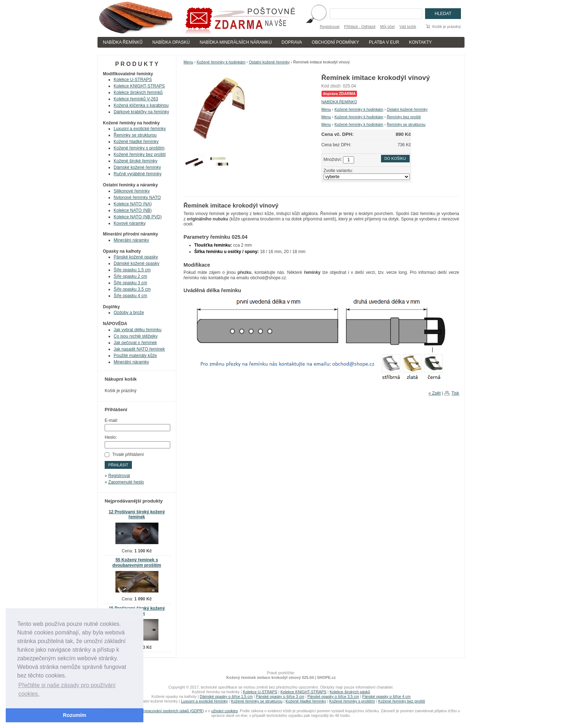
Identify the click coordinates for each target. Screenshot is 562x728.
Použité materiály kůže (135, 356)
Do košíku (395, 158)
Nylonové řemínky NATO (137, 198)
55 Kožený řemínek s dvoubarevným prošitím (137, 563)
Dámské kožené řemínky (137, 167)
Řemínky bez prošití (404, 117)
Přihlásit (118, 465)
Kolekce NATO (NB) (133, 210)
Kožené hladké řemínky (136, 142)
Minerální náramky (131, 240)
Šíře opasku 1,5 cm (132, 270)
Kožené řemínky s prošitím (139, 148)
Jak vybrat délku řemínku (137, 330)
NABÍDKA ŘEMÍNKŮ (123, 42)
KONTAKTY (420, 42)
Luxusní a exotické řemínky (140, 129)
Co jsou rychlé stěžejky (136, 336)
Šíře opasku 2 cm (130, 276)
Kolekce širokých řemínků (138, 92)
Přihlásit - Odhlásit (360, 27)
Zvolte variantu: (338, 171)
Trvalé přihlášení (128, 455)
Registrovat (330, 27)
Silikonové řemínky (132, 191)
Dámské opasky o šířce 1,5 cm (226, 696)
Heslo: (111, 437)
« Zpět (435, 393)
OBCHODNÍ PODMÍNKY (335, 42)
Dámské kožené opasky (136, 263)
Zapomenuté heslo (126, 482)
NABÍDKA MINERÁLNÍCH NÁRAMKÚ (236, 42)
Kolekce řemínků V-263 (136, 99)
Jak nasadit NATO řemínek (139, 349)
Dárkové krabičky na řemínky (141, 112)
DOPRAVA (292, 42)
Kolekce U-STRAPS (133, 80)
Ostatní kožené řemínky (269, 62)
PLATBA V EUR (384, 42)
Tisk (455, 393)
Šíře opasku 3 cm (130, 283)
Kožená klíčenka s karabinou (141, 105)
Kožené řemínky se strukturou (257, 701)
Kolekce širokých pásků (350, 692)
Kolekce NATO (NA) (133, 204)
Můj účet (388, 27)
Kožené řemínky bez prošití (140, 154)
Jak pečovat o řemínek (135, 343)
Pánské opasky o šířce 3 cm (280, 696)
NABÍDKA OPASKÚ (171, 42)
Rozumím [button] (75, 715)
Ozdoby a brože (129, 313)
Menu (188, 62)
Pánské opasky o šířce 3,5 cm (333, 696)
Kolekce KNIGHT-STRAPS (139, 86)
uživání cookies (225, 711)
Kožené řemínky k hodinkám (221, 62)
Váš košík (408, 27)
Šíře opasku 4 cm (130, 296)
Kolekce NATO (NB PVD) (138, 217)
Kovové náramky (130, 223)
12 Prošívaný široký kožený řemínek (137, 515)
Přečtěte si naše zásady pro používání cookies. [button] (67, 689)
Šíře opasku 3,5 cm (132, 289)
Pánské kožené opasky (136, 257)
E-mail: (111, 420)
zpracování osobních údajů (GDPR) (173, 711)
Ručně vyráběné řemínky (137, 174)
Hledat (443, 14)
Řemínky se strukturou (406, 124)
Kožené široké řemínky (135, 161)
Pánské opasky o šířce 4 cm (386, 696)
